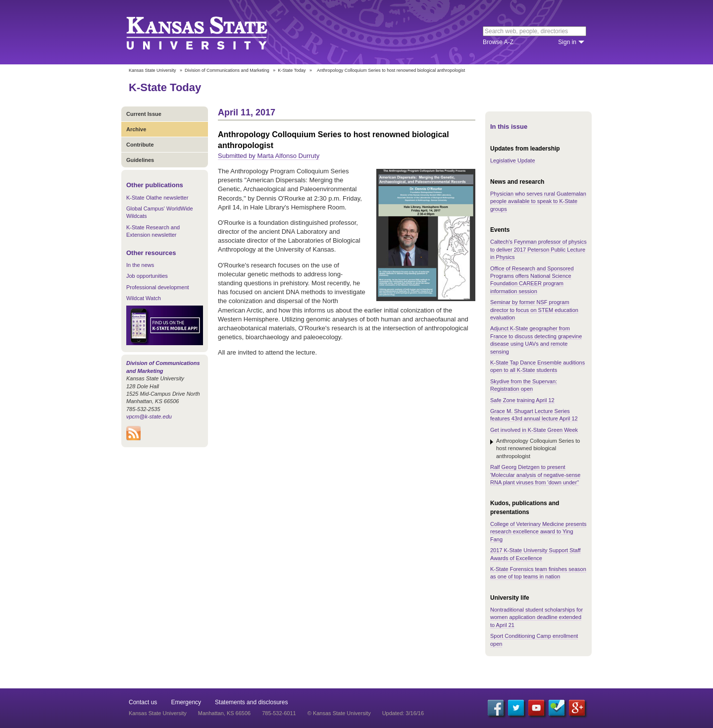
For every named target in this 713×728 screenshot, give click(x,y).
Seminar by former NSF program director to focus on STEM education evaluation (534, 310)
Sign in (567, 42)
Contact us (143, 702)
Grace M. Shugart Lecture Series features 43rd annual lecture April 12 (534, 415)
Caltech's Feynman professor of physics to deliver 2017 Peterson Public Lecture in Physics (538, 249)
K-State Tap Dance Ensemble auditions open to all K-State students (537, 366)
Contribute (140, 145)
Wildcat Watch (144, 298)
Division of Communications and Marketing (227, 70)
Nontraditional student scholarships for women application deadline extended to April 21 (536, 617)
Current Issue (144, 114)
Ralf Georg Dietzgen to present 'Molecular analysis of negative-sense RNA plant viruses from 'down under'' (535, 475)
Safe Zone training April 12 (522, 400)
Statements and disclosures (251, 702)
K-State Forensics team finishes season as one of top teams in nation (538, 573)
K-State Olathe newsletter (157, 198)
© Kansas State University (339, 713)
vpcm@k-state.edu (149, 416)
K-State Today (292, 70)
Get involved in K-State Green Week (534, 430)
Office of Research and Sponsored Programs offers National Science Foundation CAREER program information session (532, 280)
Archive (136, 129)
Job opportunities (147, 276)
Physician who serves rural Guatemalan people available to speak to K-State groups (538, 201)
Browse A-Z (498, 42)
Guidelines (140, 160)
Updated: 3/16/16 (403, 713)
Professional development (158, 287)
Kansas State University (209, 32)
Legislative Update (513, 160)
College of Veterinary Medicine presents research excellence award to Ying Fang (538, 532)
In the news (140, 265)
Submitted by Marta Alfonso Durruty (269, 156)
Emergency (186, 702)
